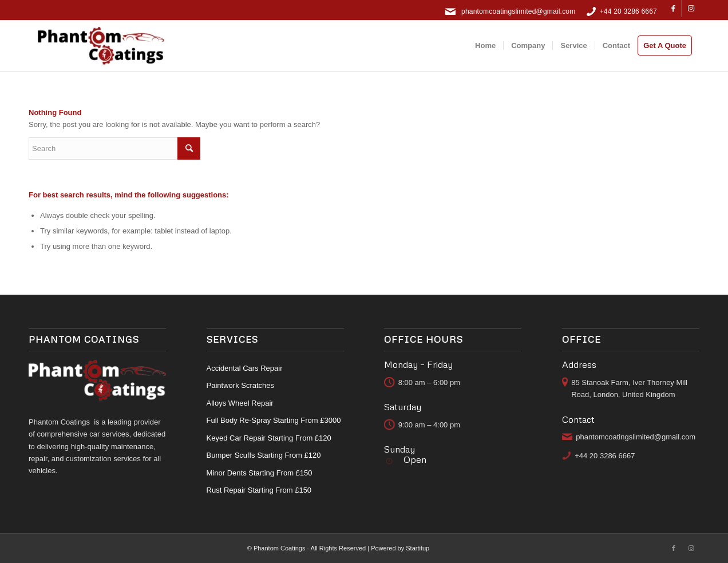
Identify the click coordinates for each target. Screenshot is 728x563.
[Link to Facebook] (673, 9)
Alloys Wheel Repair (240, 403)
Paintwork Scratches (241, 385)
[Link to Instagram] (691, 9)
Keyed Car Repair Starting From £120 (269, 438)
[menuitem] (485, 46)
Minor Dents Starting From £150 (260, 473)
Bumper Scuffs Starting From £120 (264, 455)
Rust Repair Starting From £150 (259, 490)
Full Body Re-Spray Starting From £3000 (274, 420)
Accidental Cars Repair (245, 368)
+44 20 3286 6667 (628, 11)
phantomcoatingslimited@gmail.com (518, 11)
